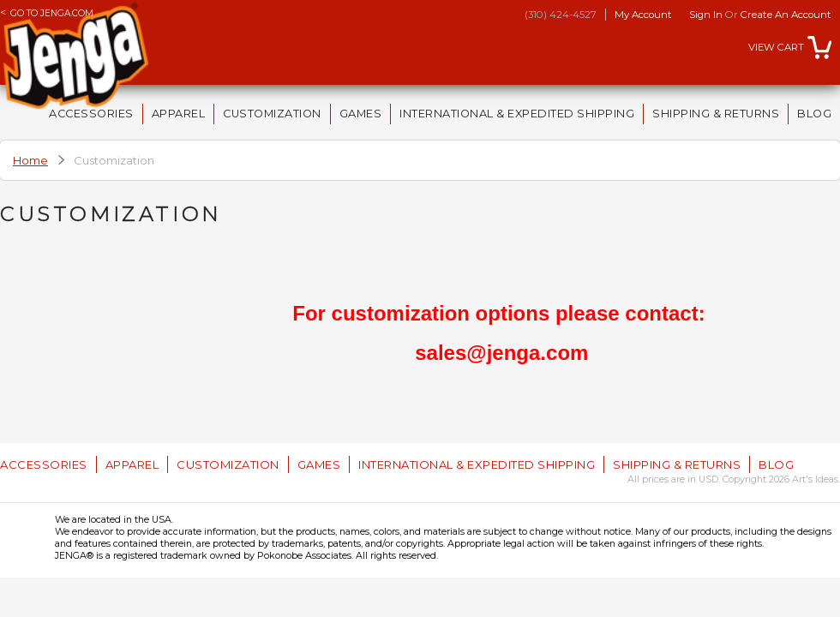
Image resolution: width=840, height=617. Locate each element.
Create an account (786, 15)
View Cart (776, 47)
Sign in (706, 15)
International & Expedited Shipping (517, 114)
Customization (272, 114)
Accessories (91, 114)
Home (30, 160)
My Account (643, 15)
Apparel (179, 114)
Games (361, 114)
